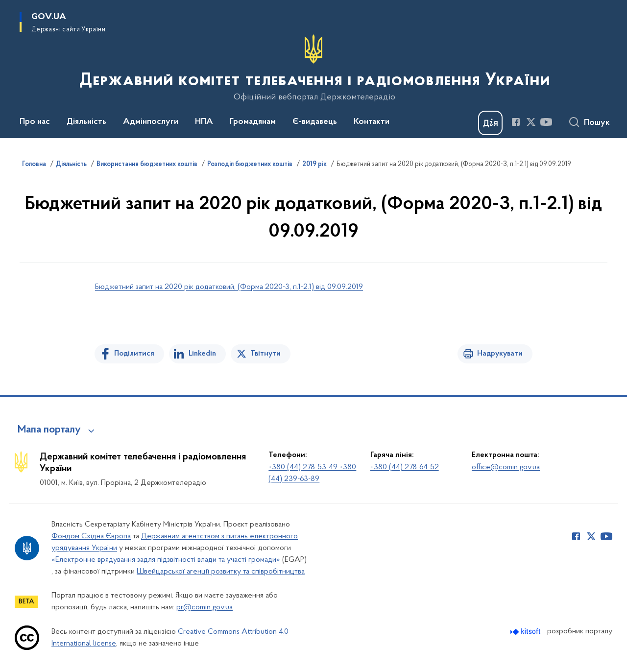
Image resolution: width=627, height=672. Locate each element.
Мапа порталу (49, 430)
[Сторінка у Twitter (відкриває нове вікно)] (531, 122)
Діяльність (71, 165)
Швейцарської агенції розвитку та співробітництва (221, 572)
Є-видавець (315, 122)
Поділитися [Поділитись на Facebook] (134, 354)
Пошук (597, 123)
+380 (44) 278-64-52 (405, 467)
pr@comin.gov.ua (205, 607)
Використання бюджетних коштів (147, 165)
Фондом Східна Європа (91, 536)
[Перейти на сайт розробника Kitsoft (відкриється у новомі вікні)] (526, 632)
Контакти (372, 122)
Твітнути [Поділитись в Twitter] (265, 354)
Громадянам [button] (253, 122)
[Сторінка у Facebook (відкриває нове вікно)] (516, 122)
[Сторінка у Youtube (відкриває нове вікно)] (546, 122)
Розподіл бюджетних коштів (250, 165)
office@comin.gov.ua (506, 467)
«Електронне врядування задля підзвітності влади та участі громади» (166, 560)
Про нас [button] (35, 122)
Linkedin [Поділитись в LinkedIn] (202, 354)
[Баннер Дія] (490, 123)
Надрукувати (500, 354)
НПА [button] (204, 122)
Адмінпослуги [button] (151, 122)
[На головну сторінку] (314, 68)
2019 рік (314, 165)
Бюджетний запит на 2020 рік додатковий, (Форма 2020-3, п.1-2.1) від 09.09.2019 (229, 287)
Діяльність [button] (86, 122)
